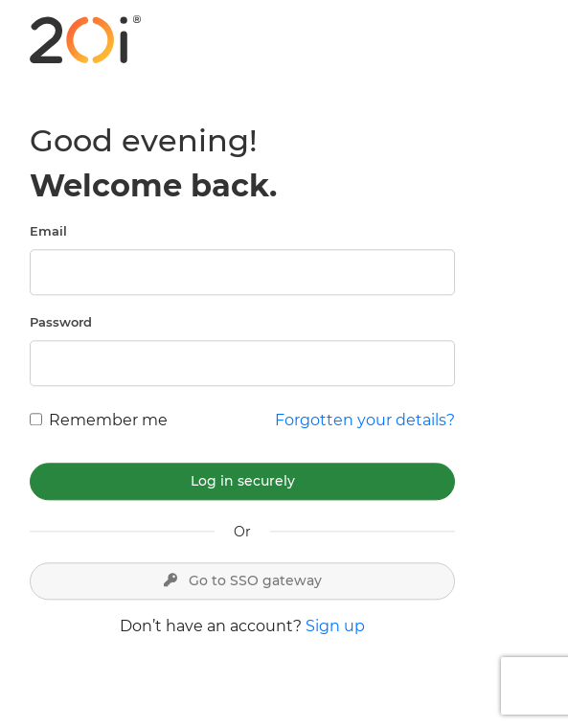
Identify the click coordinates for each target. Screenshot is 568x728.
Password (61, 322)
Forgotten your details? (365, 420)
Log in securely (243, 481)
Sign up (335, 626)
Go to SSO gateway (243, 580)
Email (48, 231)
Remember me (108, 420)
